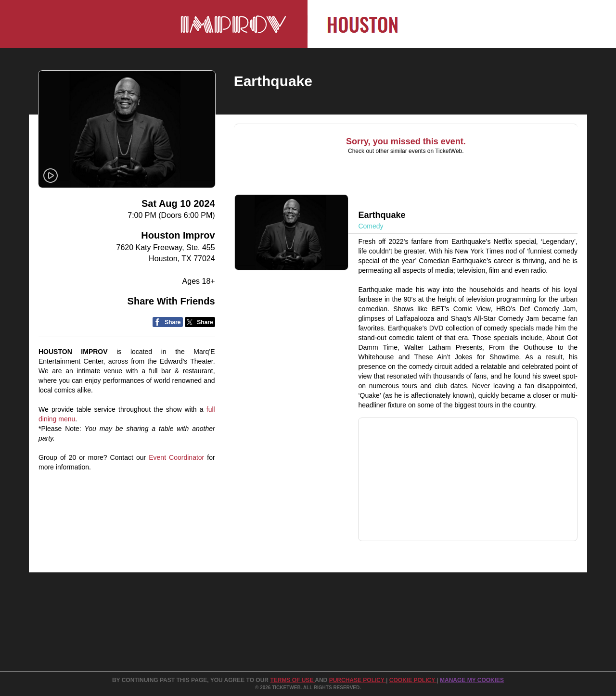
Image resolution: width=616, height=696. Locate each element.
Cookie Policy (413, 680)
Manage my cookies (472, 680)
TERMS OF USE (292, 680)
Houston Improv (178, 235)
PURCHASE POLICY (358, 680)
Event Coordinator (176, 457)
